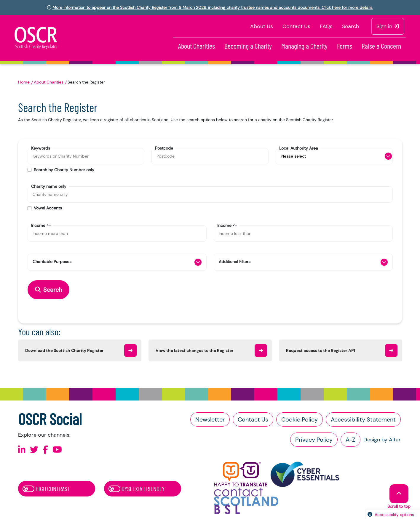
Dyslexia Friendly (136, 488)
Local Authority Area (299, 148)
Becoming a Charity (248, 46)
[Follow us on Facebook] (45, 450)
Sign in (388, 26)
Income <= (227, 225)
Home (24, 82)
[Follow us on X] (34, 450)
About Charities (197, 46)
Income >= (41, 225)
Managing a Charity (304, 46)
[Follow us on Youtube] (57, 450)
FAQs (326, 26)
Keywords (41, 148)
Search (350, 26)
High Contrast (46, 488)
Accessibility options (394, 515)
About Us (262, 26)
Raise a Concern (381, 46)
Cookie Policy (300, 419)
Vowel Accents (48, 208)
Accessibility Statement (363, 419)
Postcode (164, 148)
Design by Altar (382, 440)
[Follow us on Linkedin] (22, 450)
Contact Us (296, 26)
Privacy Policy (314, 440)
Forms (345, 46)
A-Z (350, 440)
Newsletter (210, 419)
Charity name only (49, 186)
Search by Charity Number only (64, 170)
